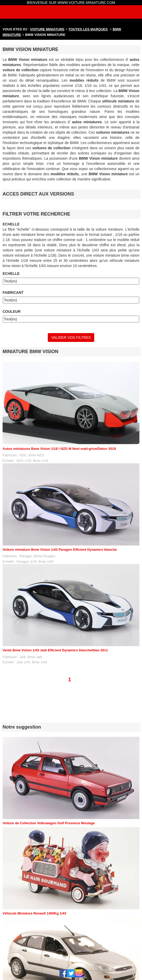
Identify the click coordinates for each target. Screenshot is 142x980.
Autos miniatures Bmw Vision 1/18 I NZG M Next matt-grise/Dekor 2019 (59, 449)
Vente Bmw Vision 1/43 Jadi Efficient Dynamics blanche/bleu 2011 (55, 650)
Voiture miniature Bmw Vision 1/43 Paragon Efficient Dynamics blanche (60, 550)
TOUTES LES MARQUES (88, 29)
